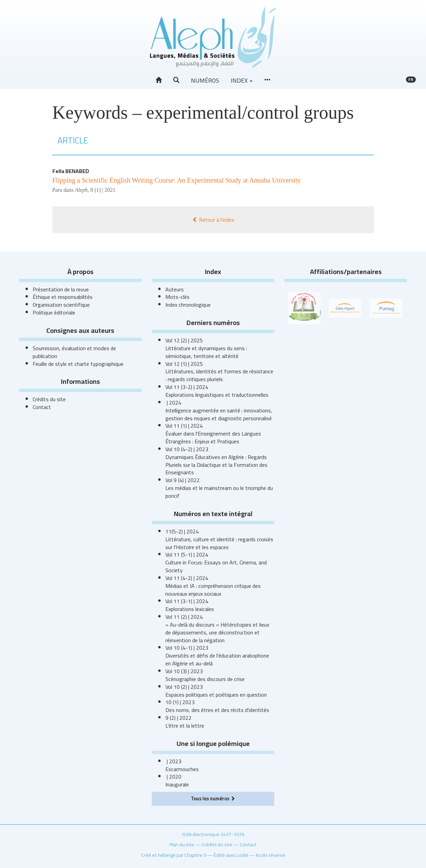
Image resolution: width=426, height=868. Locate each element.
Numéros (205, 80)
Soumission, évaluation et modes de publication (74, 352)
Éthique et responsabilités (63, 297)
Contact (42, 407)
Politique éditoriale (54, 312)
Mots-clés (177, 297)
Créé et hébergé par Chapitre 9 (174, 855)
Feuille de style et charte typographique (78, 364)
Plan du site (182, 844)
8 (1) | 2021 (103, 190)
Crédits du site (49, 399)
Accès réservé (270, 855)
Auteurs (175, 289)
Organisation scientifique (61, 305)
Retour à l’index (213, 220)
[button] (176, 80)
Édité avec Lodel (231, 855)
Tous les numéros (213, 798)
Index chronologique (188, 305)
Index (242, 80)
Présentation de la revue (61, 289)
